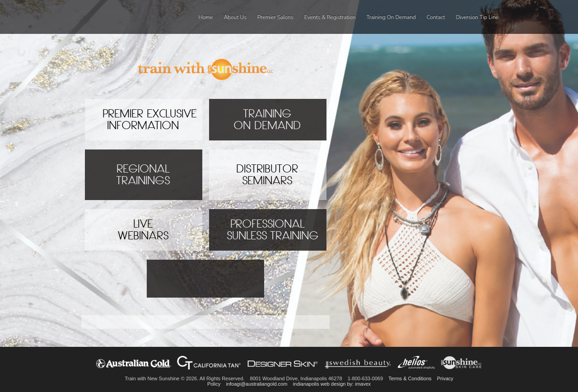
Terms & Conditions (410, 378)
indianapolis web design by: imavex (332, 384)
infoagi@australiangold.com (256, 384)
